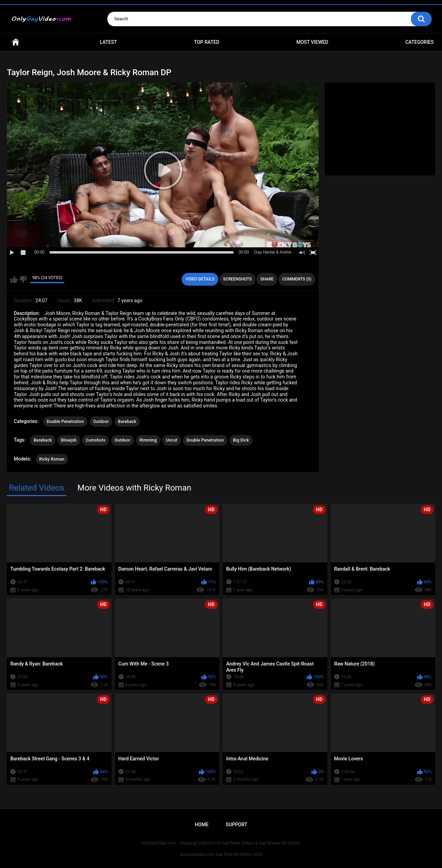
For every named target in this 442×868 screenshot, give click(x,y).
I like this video (14, 279)
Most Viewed (312, 42)
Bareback (127, 422)
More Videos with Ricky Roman (134, 488)
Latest (108, 42)
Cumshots (95, 440)
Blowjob (69, 440)
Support (237, 825)
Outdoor (101, 422)
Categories (420, 42)
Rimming (148, 440)
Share (267, 279)
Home (16, 42)
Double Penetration (65, 422)
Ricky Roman (52, 459)
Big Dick (241, 440)
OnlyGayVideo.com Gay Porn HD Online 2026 (221, 855)
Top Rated (207, 42)
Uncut (172, 440)
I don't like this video (23, 279)
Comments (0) (297, 279)
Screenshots (237, 279)
